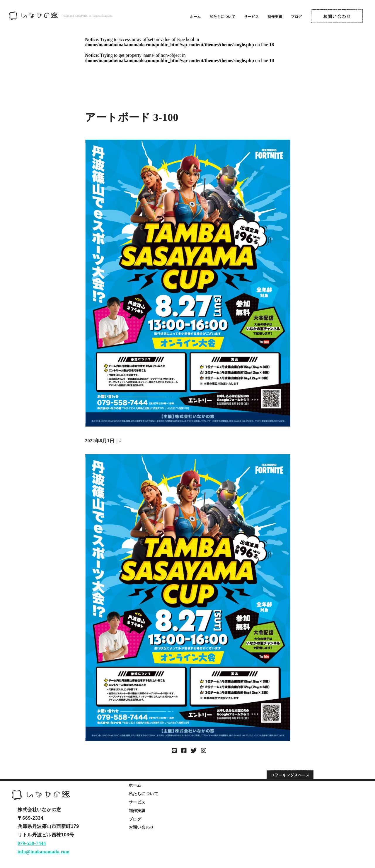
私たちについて (223, 17)
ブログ (296, 17)
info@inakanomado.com (44, 852)
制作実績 (275, 17)
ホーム (195, 17)
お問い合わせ (141, 827)
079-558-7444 (32, 843)
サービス (251, 17)
